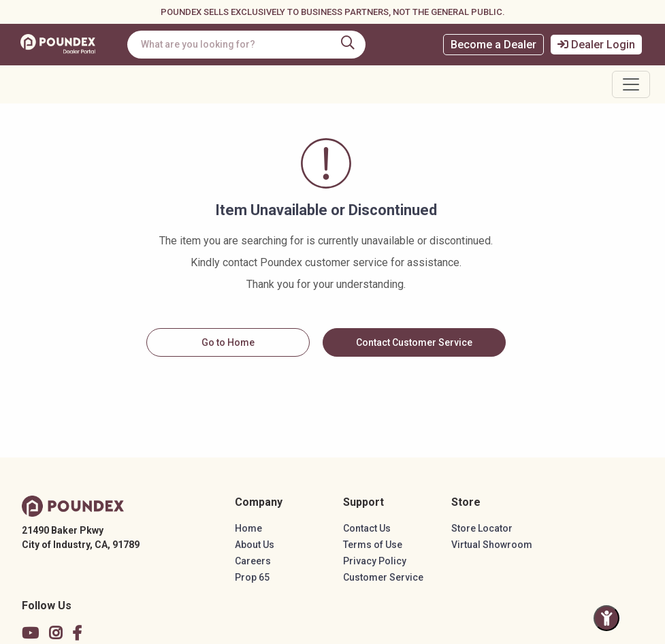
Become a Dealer (493, 45)
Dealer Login (596, 45)
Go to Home (228, 342)
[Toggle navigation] (631, 84)
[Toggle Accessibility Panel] (606, 618)
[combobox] (247, 45)
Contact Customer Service (414, 342)
